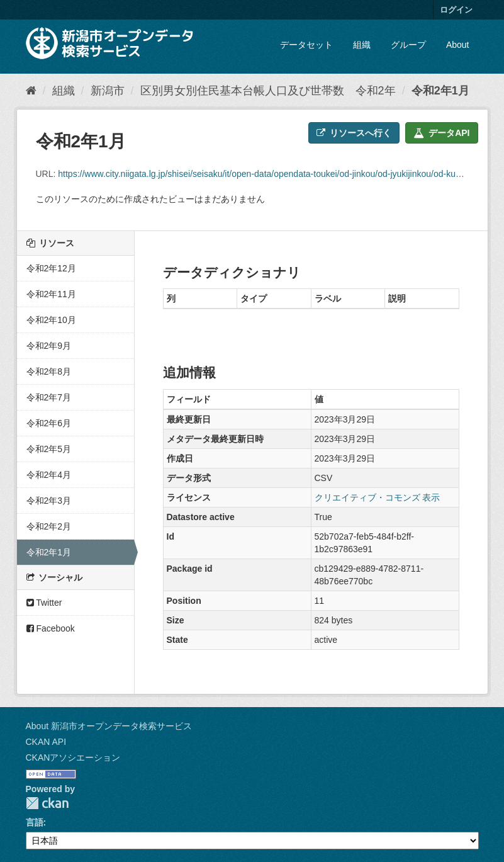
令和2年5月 (49, 449)
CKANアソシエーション (73, 757)
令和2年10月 (51, 320)
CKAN (47, 803)
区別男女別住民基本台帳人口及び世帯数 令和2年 (268, 91)
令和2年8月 (49, 371)
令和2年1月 (440, 91)
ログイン (456, 10)
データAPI (441, 133)
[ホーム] (31, 91)
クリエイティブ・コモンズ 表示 (378, 497)
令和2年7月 (49, 397)
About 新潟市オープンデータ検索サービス (109, 726)
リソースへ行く (354, 133)
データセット (306, 45)
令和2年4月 (49, 475)
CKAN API (46, 742)
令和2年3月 (49, 501)
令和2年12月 (51, 268)
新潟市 (108, 91)
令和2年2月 (49, 526)
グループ (408, 45)
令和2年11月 (51, 294)
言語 (35, 822)
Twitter (44, 603)
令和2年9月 (49, 346)
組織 (362, 45)
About (458, 45)
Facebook (51, 628)
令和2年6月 (49, 423)
